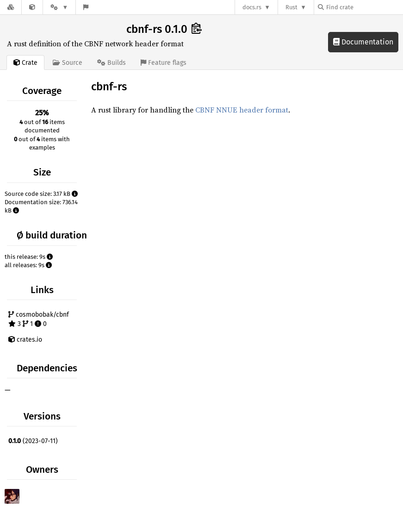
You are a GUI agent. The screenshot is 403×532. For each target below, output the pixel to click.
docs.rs (252, 7)
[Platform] (59, 7)
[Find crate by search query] (364, 7)
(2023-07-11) (33, 441)
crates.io (25, 340)
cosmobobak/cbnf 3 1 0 (39, 319)
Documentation (363, 42)
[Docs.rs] (11, 7)
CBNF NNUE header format (242, 110)
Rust (291, 7)
